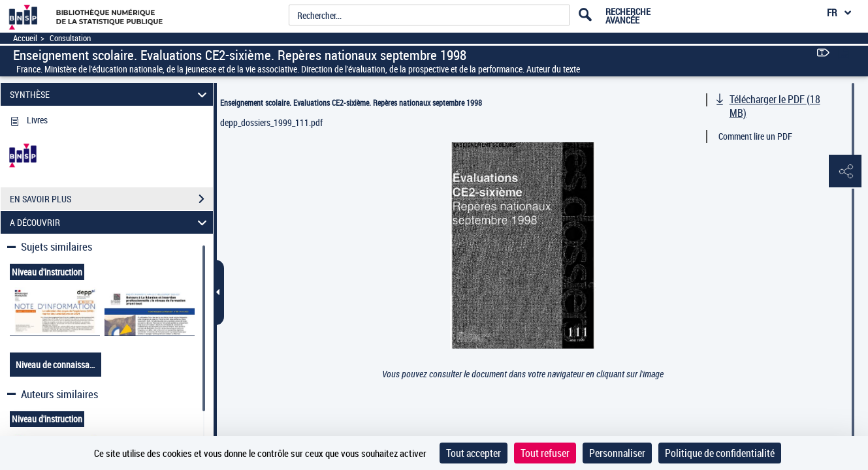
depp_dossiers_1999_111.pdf (271, 122)
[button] (845, 172)
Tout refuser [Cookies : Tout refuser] (545, 453)
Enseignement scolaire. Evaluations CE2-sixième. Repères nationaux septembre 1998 (351, 102)
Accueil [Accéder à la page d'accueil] (25, 38)
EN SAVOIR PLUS (111, 199)
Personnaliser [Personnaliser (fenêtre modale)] (617, 453)
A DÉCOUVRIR (110, 222)
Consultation (70, 38)
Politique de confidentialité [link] (720, 453)
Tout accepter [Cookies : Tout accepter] (474, 453)
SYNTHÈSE (110, 94)
